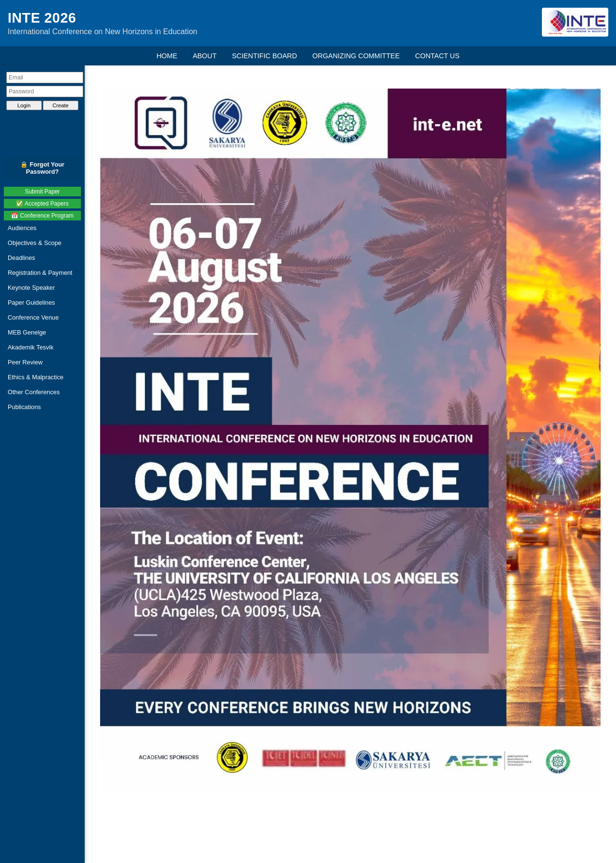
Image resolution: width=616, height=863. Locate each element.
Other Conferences (34, 392)
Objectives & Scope (35, 243)
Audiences (22, 228)
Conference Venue (33, 317)
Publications (24, 407)
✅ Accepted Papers (42, 204)
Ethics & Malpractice (36, 377)
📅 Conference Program (42, 216)
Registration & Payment (40, 273)
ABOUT (205, 56)
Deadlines (21, 258)
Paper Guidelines (31, 303)
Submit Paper (43, 192)
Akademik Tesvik (31, 347)
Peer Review (25, 362)
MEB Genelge (27, 332)
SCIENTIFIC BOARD (264, 56)
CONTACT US (437, 56)
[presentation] (45, 122)
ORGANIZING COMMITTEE (356, 56)
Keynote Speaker (31, 288)
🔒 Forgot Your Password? (42, 168)
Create (61, 105)
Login (24, 105)
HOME (167, 56)
